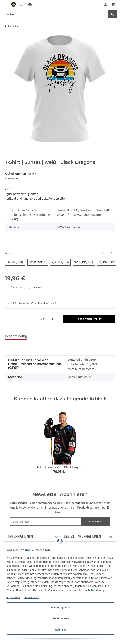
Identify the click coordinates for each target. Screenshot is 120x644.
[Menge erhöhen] (52, 319)
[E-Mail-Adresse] (46, 521)
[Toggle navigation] (5, 2)
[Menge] (26, 319)
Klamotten (12, 178)
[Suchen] (56, 14)
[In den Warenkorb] (89, 319)
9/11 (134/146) (84, 262)
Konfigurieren (61, 618)
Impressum (13, 597)
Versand (37, 287)
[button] (106, 4)
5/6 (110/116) (38, 262)
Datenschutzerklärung (79, 503)
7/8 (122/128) (60, 262)
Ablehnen (61, 630)
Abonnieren (96, 521)
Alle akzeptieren (61, 607)
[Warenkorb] (113, 4)
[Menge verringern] (9, 319)
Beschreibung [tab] (16, 336)
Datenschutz (31, 597)
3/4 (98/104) (15, 262)
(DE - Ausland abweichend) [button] (43, 303)
